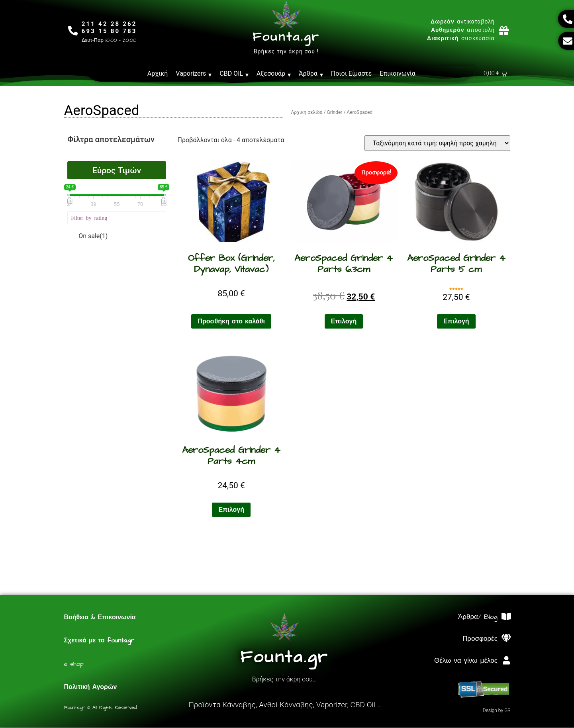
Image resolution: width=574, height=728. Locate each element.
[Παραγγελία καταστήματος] (437, 144)
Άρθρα (311, 74)
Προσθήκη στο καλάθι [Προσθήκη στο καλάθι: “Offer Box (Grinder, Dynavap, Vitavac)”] (231, 322)
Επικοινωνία (398, 73)
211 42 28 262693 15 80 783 (110, 27)
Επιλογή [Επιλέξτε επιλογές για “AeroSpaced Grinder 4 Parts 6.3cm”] (344, 322)
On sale (93, 237)
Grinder (334, 113)
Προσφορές (480, 639)
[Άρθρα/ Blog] (506, 617)
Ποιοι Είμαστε (352, 73)
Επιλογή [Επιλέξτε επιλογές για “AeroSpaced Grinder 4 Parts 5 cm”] (456, 322)
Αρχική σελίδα (307, 113)
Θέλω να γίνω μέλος (466, 661)
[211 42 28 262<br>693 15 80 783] (73, 30)
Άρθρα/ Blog (478, 617)
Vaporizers (194, 74)
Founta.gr (286, 37)
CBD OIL (234, 74)
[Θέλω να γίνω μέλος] (506, 661)
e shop (74, 664)
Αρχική (158, 73)
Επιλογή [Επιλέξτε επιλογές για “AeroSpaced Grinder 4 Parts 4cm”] (231, 510)
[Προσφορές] (506, 639)
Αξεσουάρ (274, 74)
